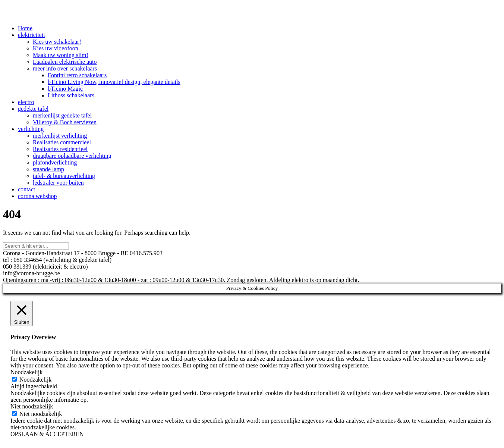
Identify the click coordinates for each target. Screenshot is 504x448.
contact (26, 189)
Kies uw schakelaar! (57, 42)
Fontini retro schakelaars (77, 75)
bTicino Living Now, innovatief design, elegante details (114, 82)
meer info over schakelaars (65, 68)
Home (25, 28)
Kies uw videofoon (56, 48)
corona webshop (37, 196)
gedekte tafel (33, 109)
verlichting (31, 129)
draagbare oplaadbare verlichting (72, 156)
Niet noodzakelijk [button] (32, 406)
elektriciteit (31, 35)
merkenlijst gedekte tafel (62, 115)
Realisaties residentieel (60, 149)
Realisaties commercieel (62, 142)
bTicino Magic (65, 89)
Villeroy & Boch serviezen (65, 122)
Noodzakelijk (35, 380)
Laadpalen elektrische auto (65, 62)
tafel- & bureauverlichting (64, 176)
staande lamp (48, 169)
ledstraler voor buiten (58, 183)
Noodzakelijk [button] (26, 372)
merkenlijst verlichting (60, 136)
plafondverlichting (55, 162)
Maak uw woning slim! (61, 55)
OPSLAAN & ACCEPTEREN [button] (47, 434)
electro (26, 102)
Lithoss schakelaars (71, 95)
